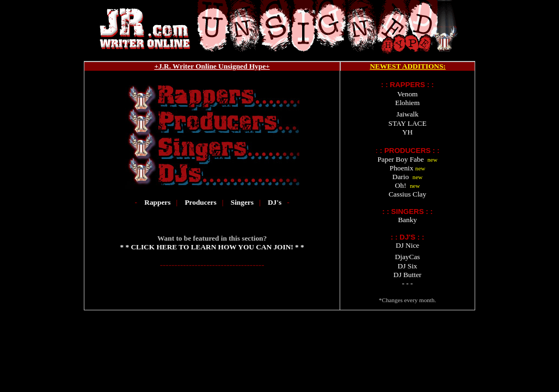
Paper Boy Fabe (400, 159)
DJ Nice (407, 245)
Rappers (157, 202)
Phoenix (402, 168)
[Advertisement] (280, 344)
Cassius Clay (407, 194)
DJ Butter (407, 275)
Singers (242, 202)
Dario (401, 177)
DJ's (275, 202)
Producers (201, 202)
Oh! (401, 185)
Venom (408, 94)
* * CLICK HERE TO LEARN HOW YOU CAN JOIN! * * (212, 247)
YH (407, 132)
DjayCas (408, 257)
